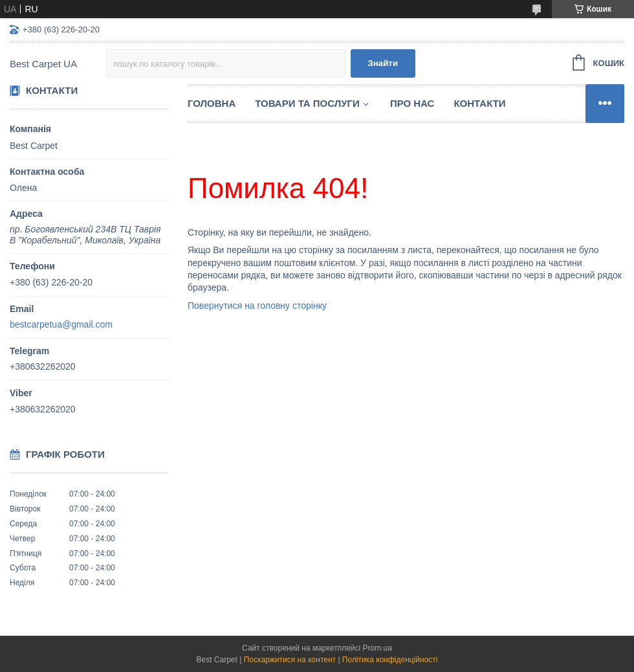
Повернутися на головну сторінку (257, 306)
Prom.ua (377, 648)
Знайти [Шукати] (383, 63)
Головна (212, 103)
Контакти (479, 103)
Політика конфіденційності (390, 660)
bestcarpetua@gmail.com (61, 324)
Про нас (412, 103)
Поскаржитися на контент (290, 660)
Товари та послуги (307, 103)
